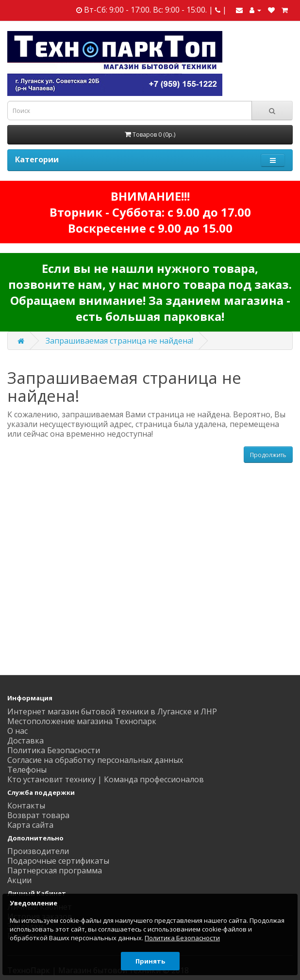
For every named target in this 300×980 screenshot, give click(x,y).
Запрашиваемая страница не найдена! (119, 341)
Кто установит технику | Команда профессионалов (106, 779)
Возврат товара (38, 815)
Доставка (25, 741)
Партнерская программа (55, 870)
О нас (17, 731)
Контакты (26, 806)
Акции (19, 880)
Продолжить (268, 455)
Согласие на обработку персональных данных (95, 760)
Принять (150, 961)
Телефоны (27, 770)
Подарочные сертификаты (58, 861)
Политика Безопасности (54, 750)
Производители (38, 851)
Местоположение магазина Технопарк (82, 721)
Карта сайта (30, 825)
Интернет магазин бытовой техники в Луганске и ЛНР (112, 711)
